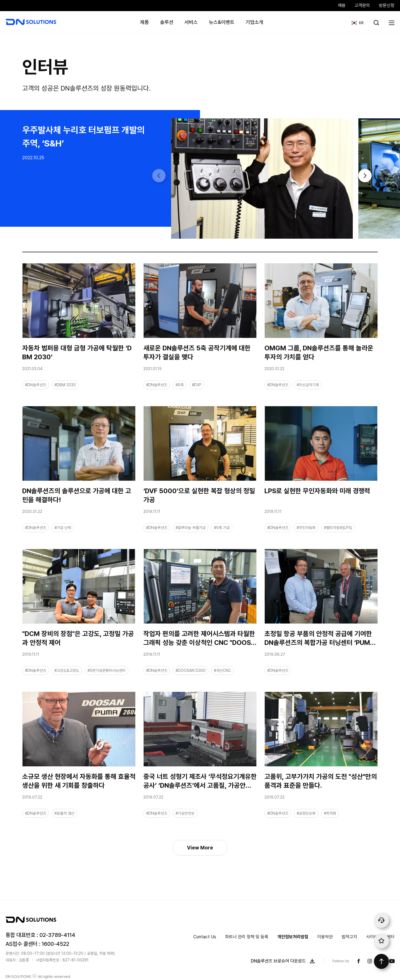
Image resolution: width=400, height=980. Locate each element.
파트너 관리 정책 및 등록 (247, 937)
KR (355, 20)
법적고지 (349, 937)
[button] (365, 176)
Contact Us (205, 937)
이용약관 (325, 937)
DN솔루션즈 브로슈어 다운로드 (284, 961)
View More (200, 848)
